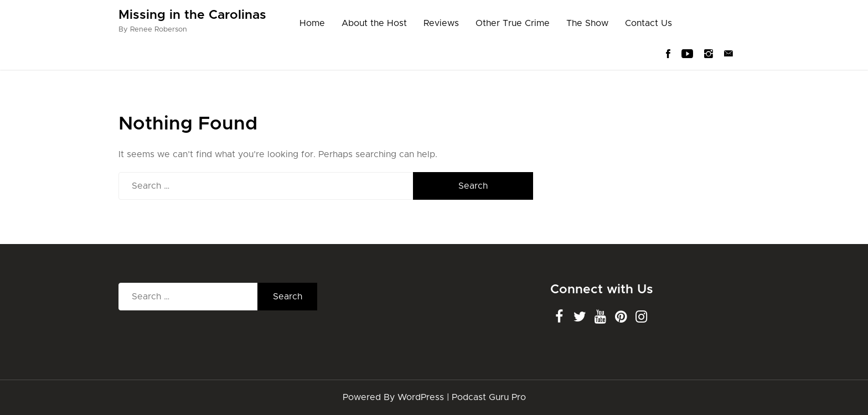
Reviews (441, 23)
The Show (587, 23)
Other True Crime (513, 23)
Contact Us (649, 23)
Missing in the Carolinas (192, 15)
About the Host (374, 23)
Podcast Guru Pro (489, 397)
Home (312, 23)
